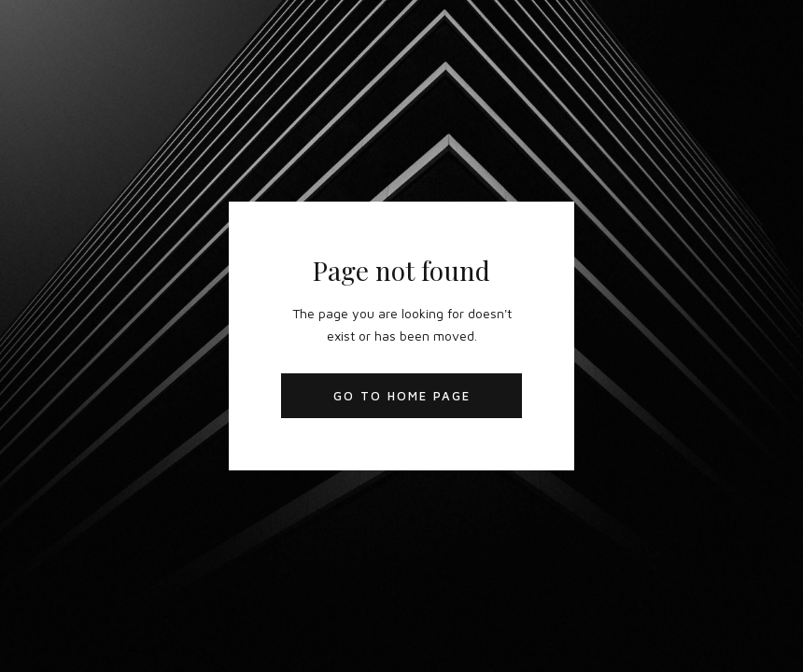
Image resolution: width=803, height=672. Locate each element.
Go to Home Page (402, 396)
